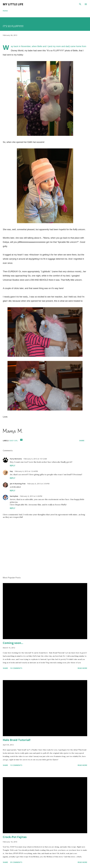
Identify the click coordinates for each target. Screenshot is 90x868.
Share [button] (82, 441)
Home (5, 11)
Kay (11, 471)
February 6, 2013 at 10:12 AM (35, 459)
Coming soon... (13, 643)
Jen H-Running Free (18, 484)
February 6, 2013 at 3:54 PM (38, 484)
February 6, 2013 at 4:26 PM (31, 496)
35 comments (16, 862)
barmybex (14, 496)
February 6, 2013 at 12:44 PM (26, 471)
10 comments (16, 668)
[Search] (80, 4)
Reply (13, 466)
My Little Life (13, 4)
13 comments (16, 765)
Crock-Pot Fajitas (15, 837)
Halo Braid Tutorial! (17, 740)
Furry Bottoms (16, 459)
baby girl (14, 441)
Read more (82, 668)
